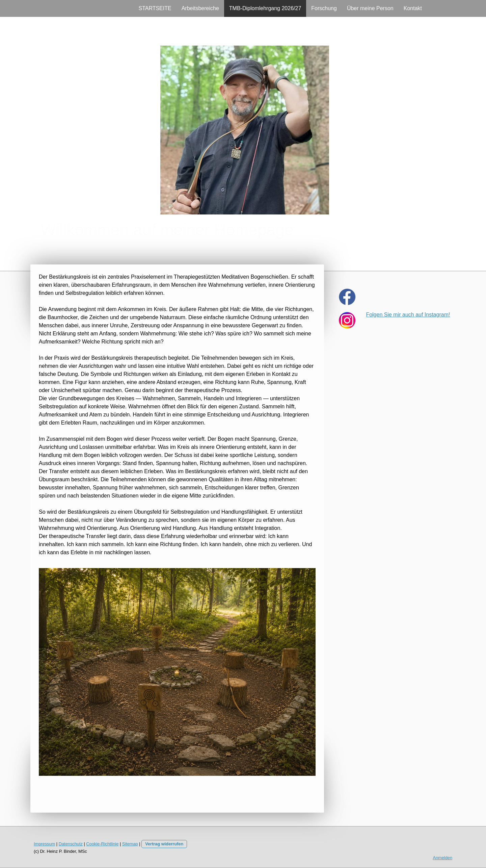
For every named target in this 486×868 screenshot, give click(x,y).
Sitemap (130, 844)
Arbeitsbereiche (200, 8)
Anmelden (442, 858)
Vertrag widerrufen (164, 844)
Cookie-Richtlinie (102, 844)
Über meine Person (370, 8)
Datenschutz (71, 844)
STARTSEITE (155, 8)
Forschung (324, 8)
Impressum (44, 844)
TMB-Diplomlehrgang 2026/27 (265, 8)
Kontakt (413, 8)
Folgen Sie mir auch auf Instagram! (408, 315)
